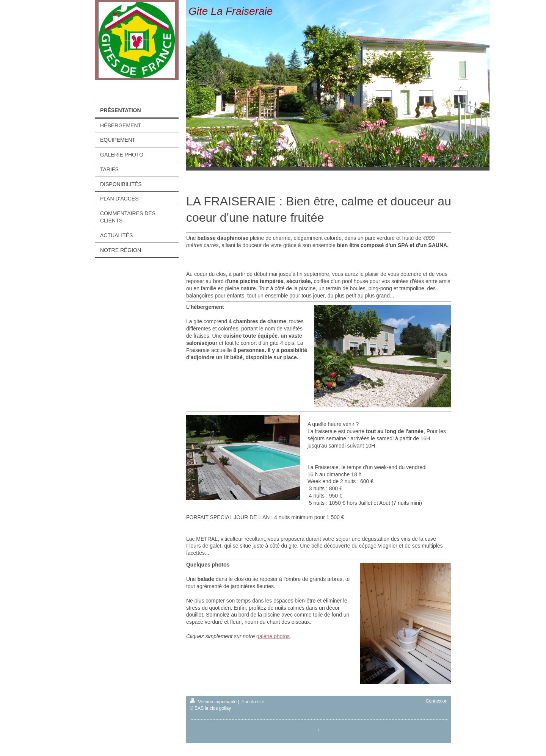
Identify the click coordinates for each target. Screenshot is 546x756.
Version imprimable (214, 702)
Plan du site (252, 702)
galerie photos (273, 636)
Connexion (437, 701)
